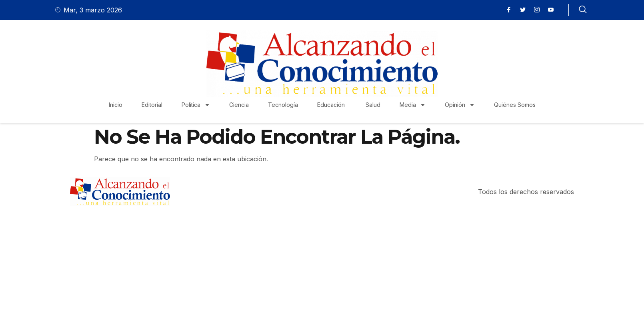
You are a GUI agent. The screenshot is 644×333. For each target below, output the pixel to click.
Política (196, 105)
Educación (332, 105)
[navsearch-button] (583, 10)
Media (413, 105)
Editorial (152, 105)
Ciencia (239, 105)
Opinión (460, 105)
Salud (373, 105)
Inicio (116, 105)
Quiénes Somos (515, 105)
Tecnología (283, 105)
